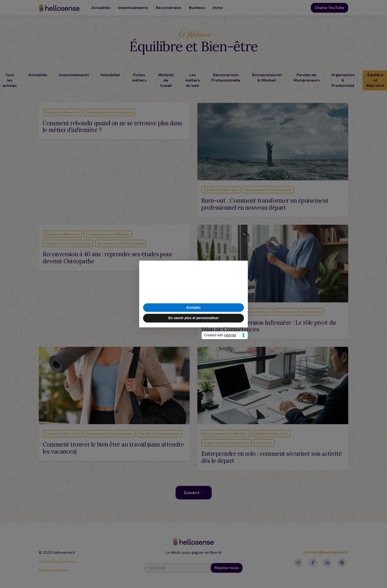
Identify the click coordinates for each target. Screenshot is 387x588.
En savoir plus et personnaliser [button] (193, 318)
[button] (242, 268)
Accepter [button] (193, 307)
